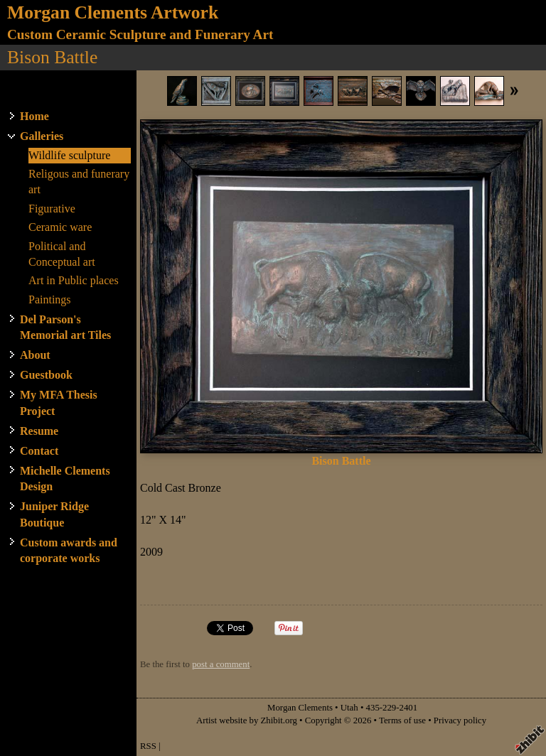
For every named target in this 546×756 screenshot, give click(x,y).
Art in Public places (74, 280)
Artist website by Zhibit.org (247, 720)
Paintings (50, 299)
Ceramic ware (60, 227)
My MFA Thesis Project (59, 403)
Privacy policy (460, 720)
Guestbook (46, 375)
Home (34, 116)
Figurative (52, 209)
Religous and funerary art (79, 182)
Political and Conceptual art (62, 254)
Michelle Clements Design (65, 479)
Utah (349, 708)
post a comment (221, 664)
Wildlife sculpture (69, 155)
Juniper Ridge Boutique (54, 514)
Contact (39, 451)
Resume (39, 431)
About (35, 355)
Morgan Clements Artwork (113, 12)
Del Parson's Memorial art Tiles (65, 327)
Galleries (42, 136)
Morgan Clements (300, 708)
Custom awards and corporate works (69, 550)
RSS (148, 746)
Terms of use (402, 720)
